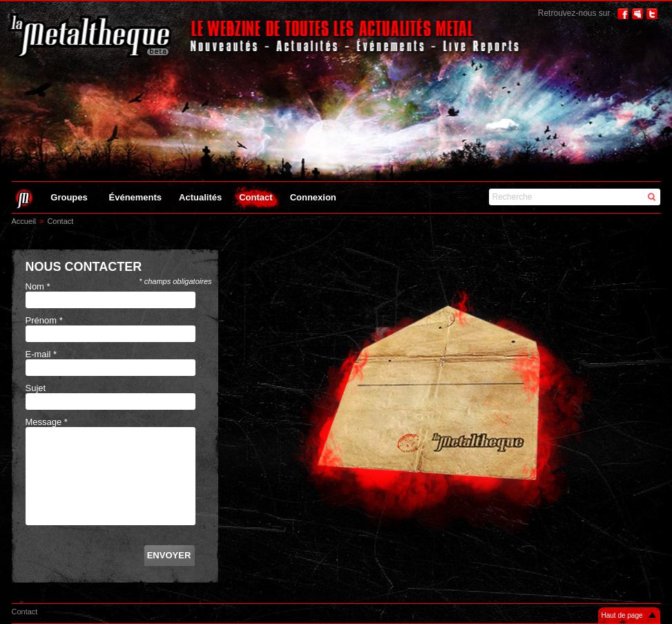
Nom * (38, 286)
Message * (47, 422)
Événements (136, 197)
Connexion (313, 197)
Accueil (24, 221)
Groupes (69, 197)
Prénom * (44, 320)
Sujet (36, 388)
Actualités (200, 197)
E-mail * (41, 354)
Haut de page (622, 615)
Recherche (512, 197)
